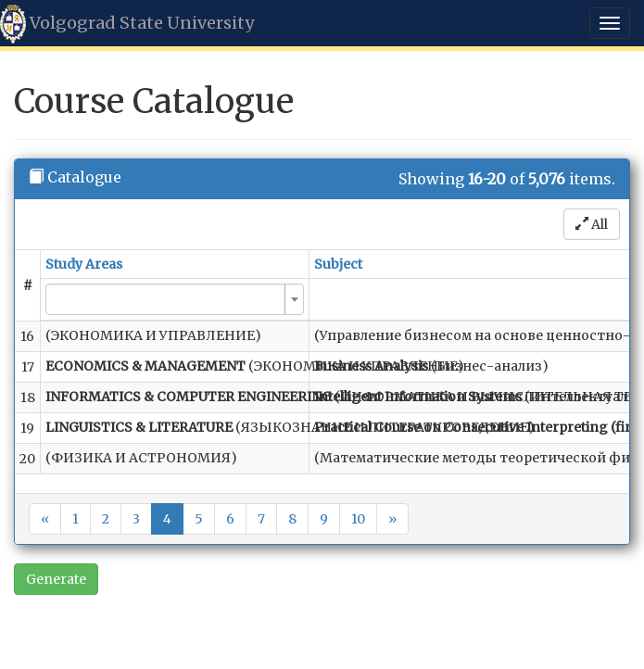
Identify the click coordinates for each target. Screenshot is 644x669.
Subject (338, 264)
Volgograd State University (127, 24)
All (592, 224)
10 (358, 519)
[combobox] (175, 299)
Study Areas (84, 264)
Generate (56, 579)
